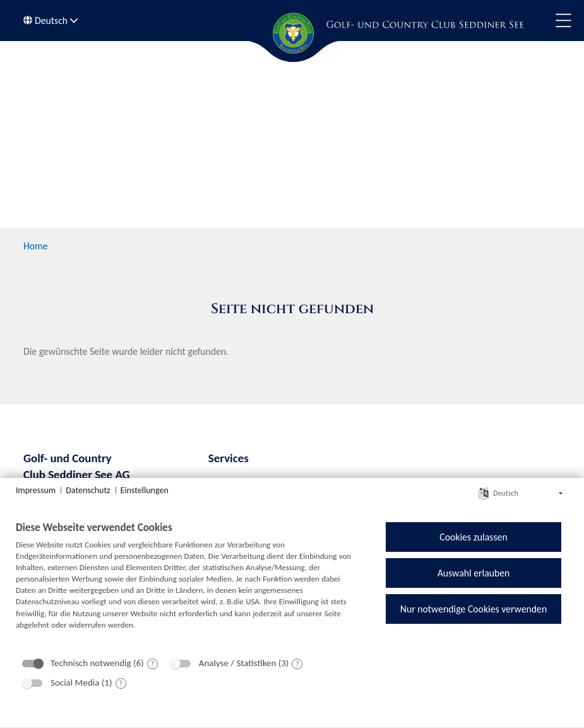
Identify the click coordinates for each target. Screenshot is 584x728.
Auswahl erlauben (474, 573)
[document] (188, 585)
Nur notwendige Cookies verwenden (474, 609)
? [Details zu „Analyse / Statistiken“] (297, 664)
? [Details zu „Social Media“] (121, 684)
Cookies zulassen (473, 537)
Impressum (36, 490)
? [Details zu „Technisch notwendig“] (152, 664)
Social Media (75, 683)
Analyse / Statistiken (238, 663)
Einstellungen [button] (145, 490)
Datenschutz (88, 490)
